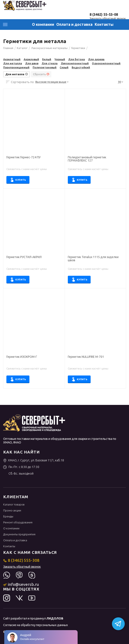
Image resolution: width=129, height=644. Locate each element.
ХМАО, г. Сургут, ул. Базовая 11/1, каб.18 (34, 460)
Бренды (8, 516)
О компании (43, 24)
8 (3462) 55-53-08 (104, 14)
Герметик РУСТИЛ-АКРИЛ (24, 257)
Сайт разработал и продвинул (33, 618)
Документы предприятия (19, 534)
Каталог (5, 25)
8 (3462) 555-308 (21, 560)
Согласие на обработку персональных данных (36, 625)
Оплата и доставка (74, 24)
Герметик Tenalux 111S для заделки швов (93, 259)
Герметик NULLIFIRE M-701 (86, 357)
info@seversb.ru (21, 584)
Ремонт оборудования (18, 522)
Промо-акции (12, 510)
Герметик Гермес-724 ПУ (23, 157)
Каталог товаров (14, 504)
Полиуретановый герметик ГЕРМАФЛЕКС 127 (87, 159)
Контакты (104, 24)
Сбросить (41, 74)
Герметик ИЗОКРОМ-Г (22, 357)
